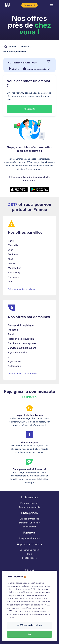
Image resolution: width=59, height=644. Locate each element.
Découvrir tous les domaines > (23, 374)
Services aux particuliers (22, 348)
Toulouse (13, 254)
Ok (30, 634)
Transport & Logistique (21, 325)
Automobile (14, 366)
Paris (11, 241)
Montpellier (14, 268)
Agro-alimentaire (18, 352)
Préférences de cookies (30, 625)
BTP (10, 357)
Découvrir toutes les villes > (22, 289)
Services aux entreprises (22, 343)
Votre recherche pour (23, 63)
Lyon (11, 250)
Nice (11, 259)
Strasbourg (14, 272)
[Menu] (52, 5)
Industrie (13, 330)
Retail (11, 334)
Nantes (12, 263)
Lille (10, 282)
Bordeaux (13, 277)
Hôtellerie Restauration (21, 339)
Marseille (13, 245)
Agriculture (14, 361)
